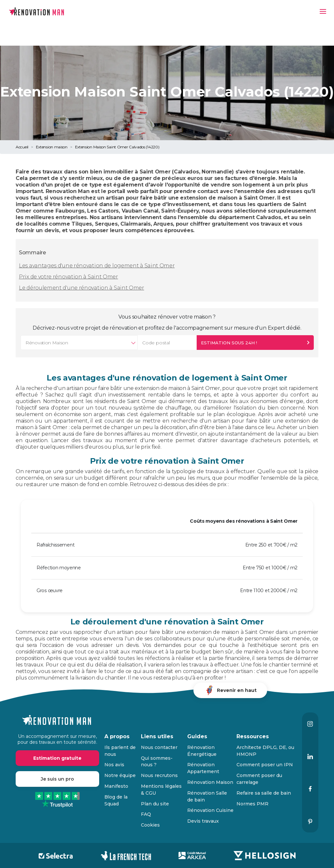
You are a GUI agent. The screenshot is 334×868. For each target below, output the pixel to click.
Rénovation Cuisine (210, 810)
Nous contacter (159, 747)
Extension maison (52, 147)
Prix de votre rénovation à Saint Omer (68, 277)
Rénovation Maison (210, 782)
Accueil (22, 147)
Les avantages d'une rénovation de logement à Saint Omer (97, 266)
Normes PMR (252, 804)
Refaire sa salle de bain (264, 793)
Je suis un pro (57, 779)
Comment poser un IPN (265, 765)
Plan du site (155, 804)
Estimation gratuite (57, 758)
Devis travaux (203, 821)
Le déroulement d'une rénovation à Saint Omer (82, 288)
